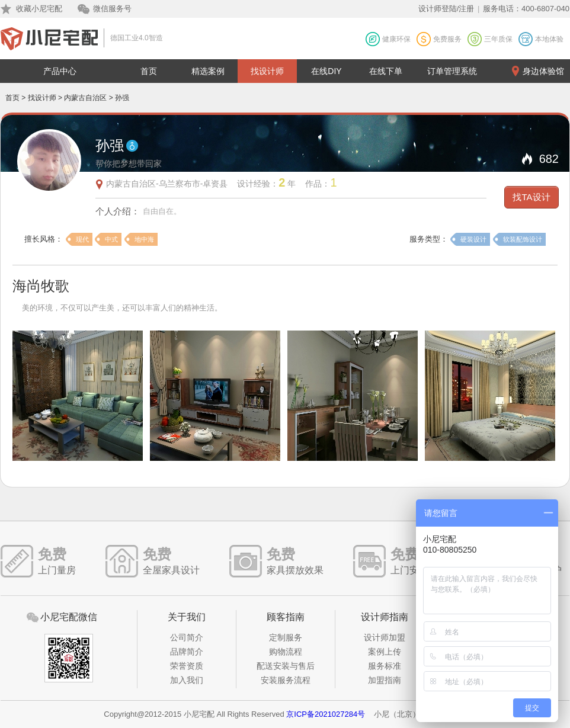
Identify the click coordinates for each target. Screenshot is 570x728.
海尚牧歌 (41, 286)
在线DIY (326, 71)
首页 (149, 71)
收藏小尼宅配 (39, 9)
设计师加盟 (385, 637)
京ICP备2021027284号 (326, 714)
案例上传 (385, 652)
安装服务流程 (286, 680)
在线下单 (386, 71)
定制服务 (286, 637)
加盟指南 (385, 680)
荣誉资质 (187, 666)
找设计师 (267, 71)
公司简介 (187, 637)
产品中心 (60, 71)
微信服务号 (112, 9)
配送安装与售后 (286, 666)
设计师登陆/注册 (446, 9)
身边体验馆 (543, 71)
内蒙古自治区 (85, 98)
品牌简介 (187, 652)
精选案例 (208, 71)
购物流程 (286, 652)
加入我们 (187, 680)
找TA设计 (531, 197)
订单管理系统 (452, 71)
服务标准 (385, 666)
